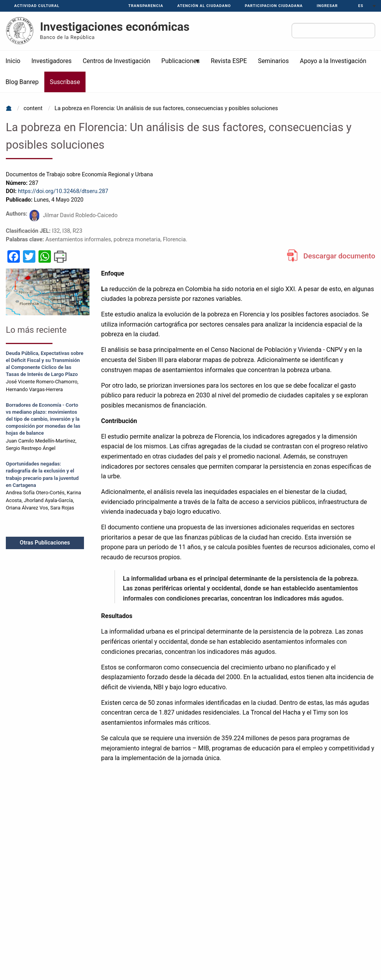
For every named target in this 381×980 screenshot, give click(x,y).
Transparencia (146, 6)
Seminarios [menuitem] (274, 61)
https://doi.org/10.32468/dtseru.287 (63, 191)
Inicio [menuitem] (13, 61)
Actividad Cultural (37, 6)
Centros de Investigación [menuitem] (117, 61)
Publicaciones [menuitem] (178, 64)
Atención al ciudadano (204, 6)
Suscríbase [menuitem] (65, 82)
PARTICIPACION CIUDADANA (274, 6)
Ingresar (327, 6)
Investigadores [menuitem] (52, 61)
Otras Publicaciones (45, 543)
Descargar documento (339, 256)
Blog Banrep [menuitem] (22, 82)
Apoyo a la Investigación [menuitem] (333, 61)
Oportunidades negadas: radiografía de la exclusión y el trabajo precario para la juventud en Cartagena (42, 474)
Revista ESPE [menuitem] (229, 61)
